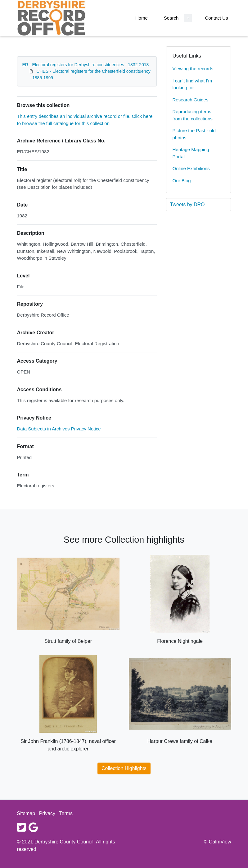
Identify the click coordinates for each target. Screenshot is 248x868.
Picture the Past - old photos (194, 134)
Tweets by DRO (187, 204)
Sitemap (26, 813)
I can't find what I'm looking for (192, 84)
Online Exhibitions (191, 168)
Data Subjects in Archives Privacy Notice (59, 429)
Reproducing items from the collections (193, 115)
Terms (66, 813)
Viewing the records (193, 69)
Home (142, 18)
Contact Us (216, 18)
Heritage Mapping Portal (191, 153)
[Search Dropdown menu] (188, 18)
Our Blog (182, 181)
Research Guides (191, 100)
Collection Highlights (124, 768)
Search (171, 18)
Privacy (47, 813)
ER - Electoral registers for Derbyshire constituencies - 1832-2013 (86, 65)
